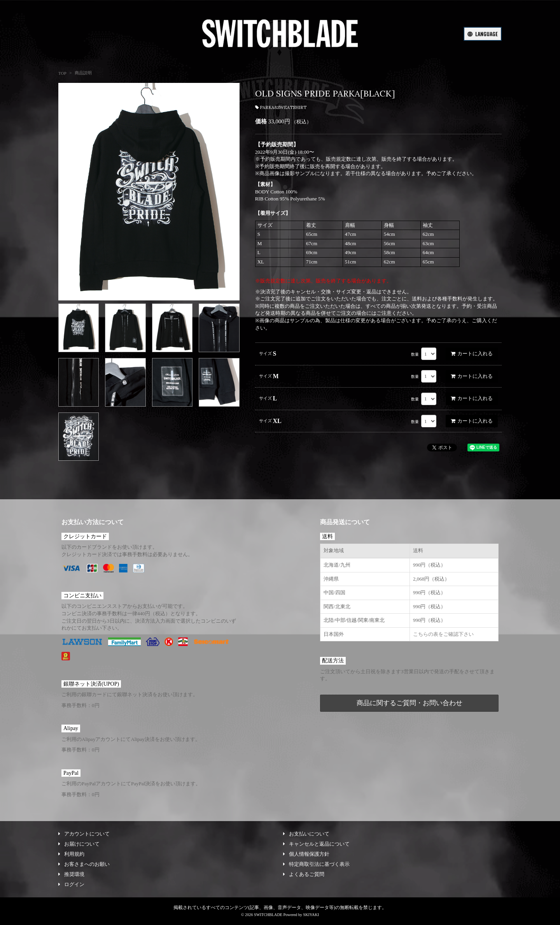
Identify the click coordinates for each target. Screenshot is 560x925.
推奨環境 (71, 874)
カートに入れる (472, 354)
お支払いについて (306, 834)
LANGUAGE (483, 34)
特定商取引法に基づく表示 (316, 864)
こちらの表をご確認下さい (443, 634)
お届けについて (79, 844)
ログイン (71, 884)
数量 (415, 354)
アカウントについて (84, 834)
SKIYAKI (311, 915)
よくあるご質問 (304, 874)
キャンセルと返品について (316, 844)
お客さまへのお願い (84, 864)
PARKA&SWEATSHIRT (281, 107)
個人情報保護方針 (306, 854)
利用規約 (71, 854)
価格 (261, 121)
